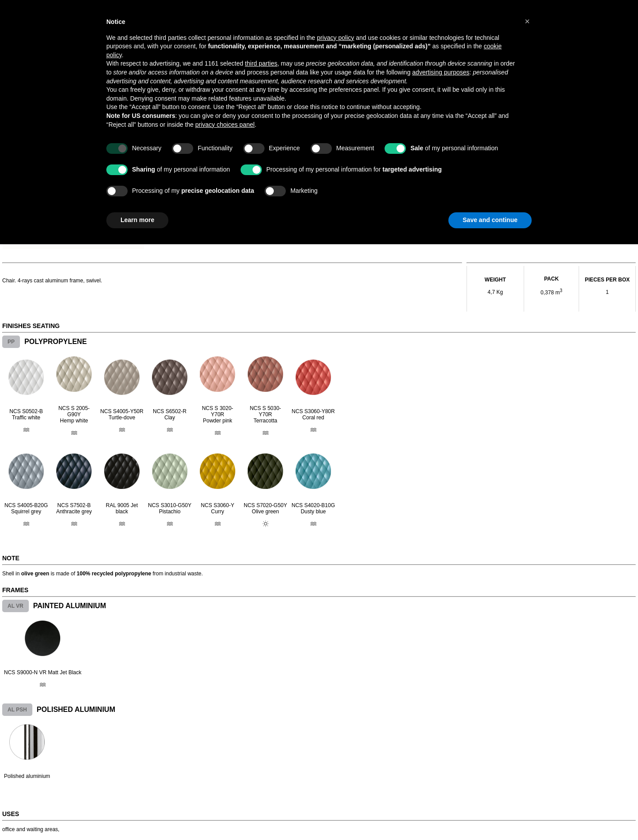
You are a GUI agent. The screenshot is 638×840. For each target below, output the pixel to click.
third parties (261, 63)
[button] (527, 21)
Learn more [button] (137, 220)
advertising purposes (441, 72)
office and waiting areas (30, 829)
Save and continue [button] (490, 220)
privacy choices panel (225, 125)
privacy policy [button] (335, 38)
